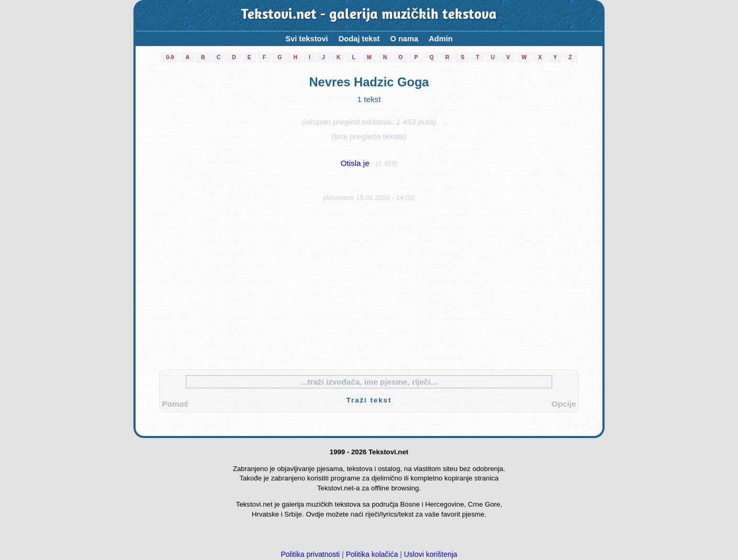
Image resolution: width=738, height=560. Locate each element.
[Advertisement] (369, 283)
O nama (404, 39)
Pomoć (176, 404)
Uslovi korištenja (431, 554)
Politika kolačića (372, 554)
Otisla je (355, 163)
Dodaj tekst (359, 39)
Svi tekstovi (306, 39)
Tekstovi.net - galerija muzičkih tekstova (369, 15)
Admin (441, 39)
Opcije (564, 404)
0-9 (170, 57)
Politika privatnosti (310, 554)
